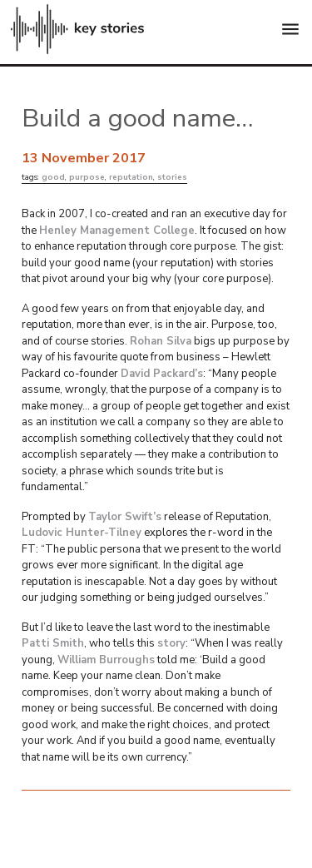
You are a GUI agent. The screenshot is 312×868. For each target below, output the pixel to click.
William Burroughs (106, 660)
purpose (87, 177)
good (53, 177)
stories (172, 177)
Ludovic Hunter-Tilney (82, 533)
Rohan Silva (161, 341)
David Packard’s (162, 374)
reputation (131, 177)
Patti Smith (53, 643)
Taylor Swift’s (125, 517)
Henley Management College (117, 231)
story (171, 643)
